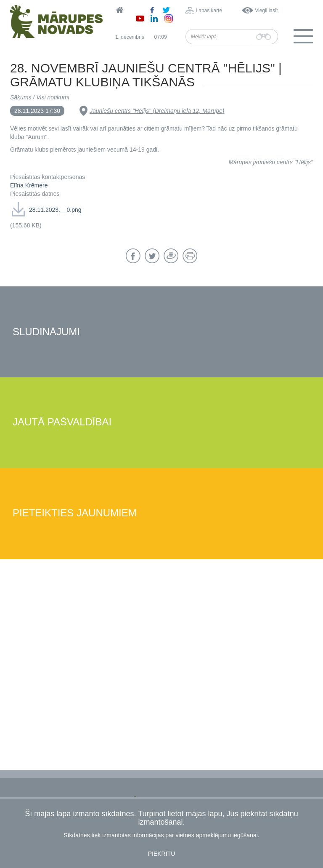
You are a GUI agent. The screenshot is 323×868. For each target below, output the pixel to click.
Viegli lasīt (266, 11)
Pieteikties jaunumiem (75, 513)
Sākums (21, 97)
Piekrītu (162, 854)
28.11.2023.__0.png (55, 210)
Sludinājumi (46, 332)
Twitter (152, 256)
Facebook (133, 256)
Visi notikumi (53, 97)
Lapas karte (209, 11)
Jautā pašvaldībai (62, 422)
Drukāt (190, 256)
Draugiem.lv (171, 256)
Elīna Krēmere (29, 185)
